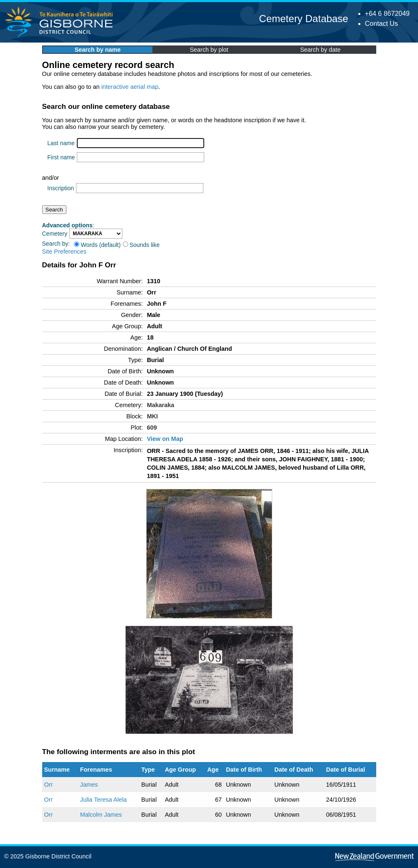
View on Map (165, 439)
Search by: (56, 244)
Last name (61, 143)
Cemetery (55, 234)
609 (152, 428)
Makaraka (161, 405)
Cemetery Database (303, 19)
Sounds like (141, 245)
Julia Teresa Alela (104, 800)
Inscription (61, 188)
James (89, 785)
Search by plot (209, 50)
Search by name (98, 50)
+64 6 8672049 (387, 14)
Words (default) (97, 245)
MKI (152, 416)
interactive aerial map (130, 87)
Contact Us (381, 24)
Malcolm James (101, 815)
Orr (49, 785)
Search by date (320, 50)
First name (61, 157)
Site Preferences (64, 252)
